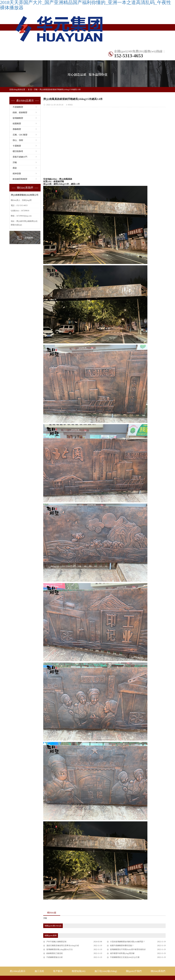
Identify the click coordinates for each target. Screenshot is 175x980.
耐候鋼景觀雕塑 (20, 179)
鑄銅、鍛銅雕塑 (20, 112)
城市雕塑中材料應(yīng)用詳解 (122, 953)
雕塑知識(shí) (18, 57)
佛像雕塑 (17, 129)
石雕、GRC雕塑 (20, 135)
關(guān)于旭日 (53, 57)
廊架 (15, 168)
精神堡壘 (17, 174)
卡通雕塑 (17, 146)
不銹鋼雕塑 (53, 51)
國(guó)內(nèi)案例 (70, 51)
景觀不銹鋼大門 (20, 157)
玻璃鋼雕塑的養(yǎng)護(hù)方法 (60, 949)
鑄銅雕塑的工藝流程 (55, 953)
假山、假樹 (18, 140)
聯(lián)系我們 (70, 57)
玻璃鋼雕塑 (18, 118)
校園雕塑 (17, 124)
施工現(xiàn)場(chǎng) (35, 58)
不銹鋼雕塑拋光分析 (55, 957)
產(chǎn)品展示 (35, 51)
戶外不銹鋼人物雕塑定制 (56, 942)
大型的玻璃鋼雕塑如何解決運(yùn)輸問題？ (127, 942)
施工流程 (39, 971)
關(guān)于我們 (134, 971)
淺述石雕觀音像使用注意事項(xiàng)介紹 (63, 946)
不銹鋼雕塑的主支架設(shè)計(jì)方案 (125, 957)
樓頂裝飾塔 (18, 151)
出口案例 (87, 51)
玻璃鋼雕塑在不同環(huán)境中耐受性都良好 (128, 949)
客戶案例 (58, 971)
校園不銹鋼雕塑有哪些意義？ (122, 946)
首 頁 (30, 90)
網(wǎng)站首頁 (18, 51)
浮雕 (36, 90)
